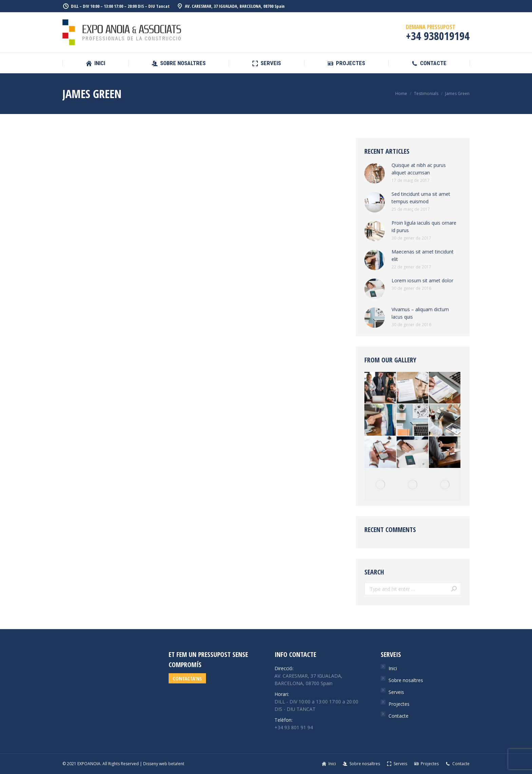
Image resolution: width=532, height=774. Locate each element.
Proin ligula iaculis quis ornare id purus (424, 226)
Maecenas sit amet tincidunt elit (423, 255)
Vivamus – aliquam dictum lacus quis (420, 313)
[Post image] (375, 173)
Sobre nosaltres (406, 680)
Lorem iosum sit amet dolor (422, 280)
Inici (393, 668)
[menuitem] (95, 63)
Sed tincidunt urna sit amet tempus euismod (421, 198)
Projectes (399, 704)
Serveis (396, 692)
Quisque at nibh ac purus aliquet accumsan (419, 169)
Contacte (398, 716)
